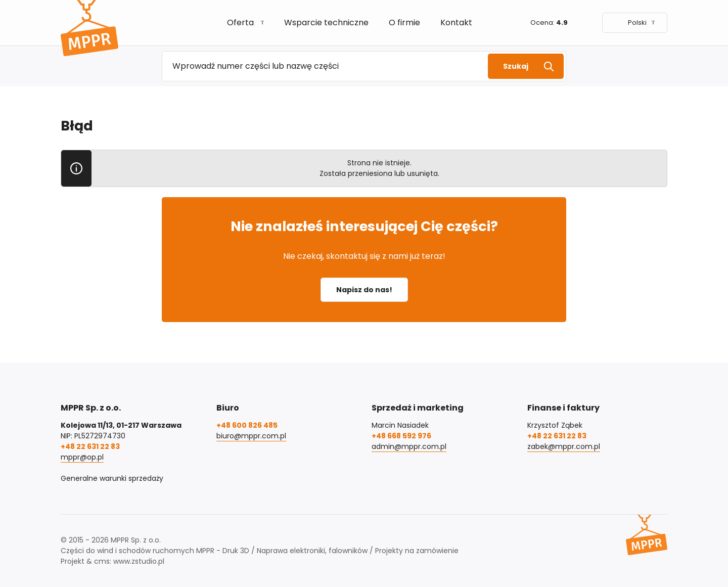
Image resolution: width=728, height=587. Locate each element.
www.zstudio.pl (139, 561)
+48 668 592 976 (401, 436)
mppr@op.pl (82, 457)
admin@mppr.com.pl (409, 446)
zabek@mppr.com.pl (564, 446)
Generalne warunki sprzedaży (112, 478)
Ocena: (549, 22)
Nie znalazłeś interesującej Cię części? (364, 226)
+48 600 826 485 (247, 425)
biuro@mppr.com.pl (251, 436)
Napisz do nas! (364, 290)
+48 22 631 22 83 (90, 446)
